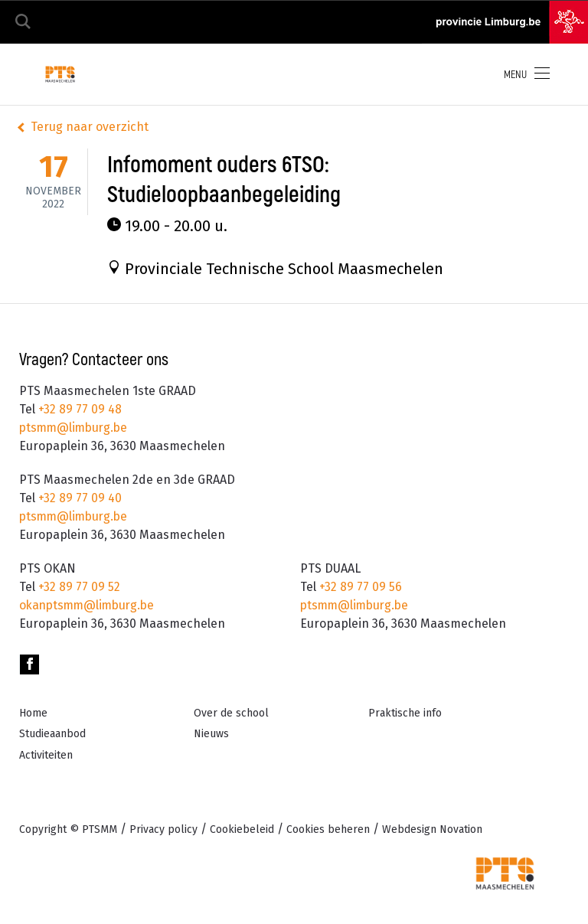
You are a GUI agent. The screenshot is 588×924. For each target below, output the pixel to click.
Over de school (231, 713)
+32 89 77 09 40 (78, 498)
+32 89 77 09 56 (359, 587)
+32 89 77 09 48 (78, 409)
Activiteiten (46, 755)
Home (33, 713)
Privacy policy (163, 829)
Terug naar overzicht (90, 127)
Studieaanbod (52, 734)
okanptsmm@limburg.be (90, 605)
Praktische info (405, 713)
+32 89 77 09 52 (78, 587)
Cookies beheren (328, 829)
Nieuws (211, 734)
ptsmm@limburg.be (76, 428)
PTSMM (100, 829)
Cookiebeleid (242, 829)
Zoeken (23, 22)
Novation (432, 829)
